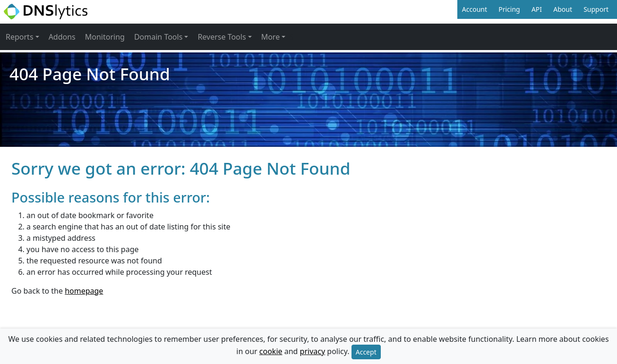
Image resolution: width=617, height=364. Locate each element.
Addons (62, 37)
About (563, 9)
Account (475, 9)
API (537, 9)
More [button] (271, 37)
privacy (313, 351)
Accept (366, 352)
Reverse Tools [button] (222, 37)
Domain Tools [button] (158, 37)
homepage (84, 291)
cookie (271, 351)
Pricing (509, 9)
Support (596, 9)
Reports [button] (20, 37)
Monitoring (105, 37)
